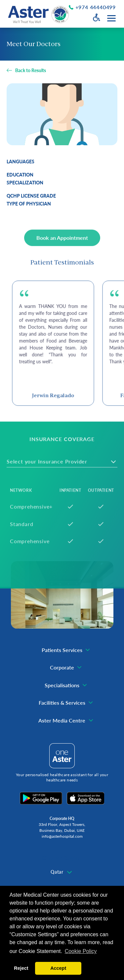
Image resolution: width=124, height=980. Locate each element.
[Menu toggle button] (111, 18)
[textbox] (62, 872)
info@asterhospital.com (62, 836)
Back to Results (31, 70)
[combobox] (62, 872)
